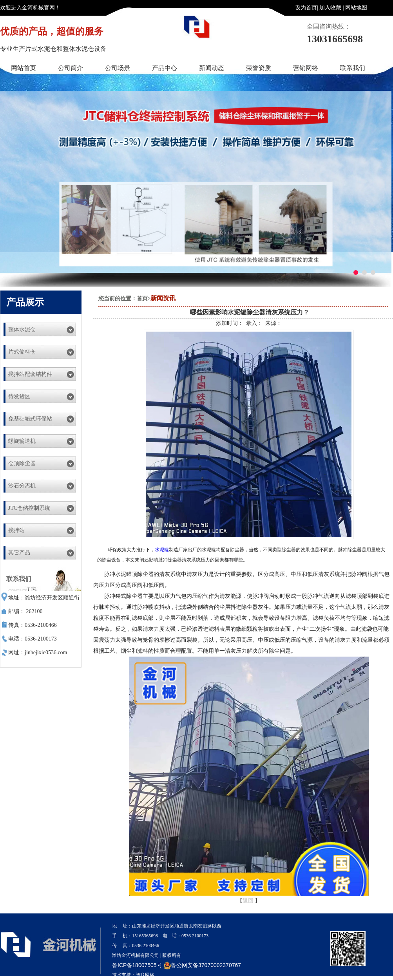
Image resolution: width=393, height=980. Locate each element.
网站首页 (24, 68)
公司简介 (71, 68)
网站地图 (356, 8)
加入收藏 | (331, 8)
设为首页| (307, 8)
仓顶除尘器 (22, 463)
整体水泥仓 (22, 329)
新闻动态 (212, 68)
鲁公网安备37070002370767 (203, 965)
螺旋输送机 (22, 441)
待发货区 (19, 396)
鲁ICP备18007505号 (137, 965)
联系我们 (353, 68)
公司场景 (118, 68)
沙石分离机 (22, 486)
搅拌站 (16, 530)
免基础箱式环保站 (30, 419)
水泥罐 (162, 550)
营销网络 (306, 68)
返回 (248, 901)
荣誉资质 (259, 68)
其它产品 (19, 553)
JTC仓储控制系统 (29, 508)
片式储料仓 (22, 352)
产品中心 (165, 68)
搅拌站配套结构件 (30, 374)
